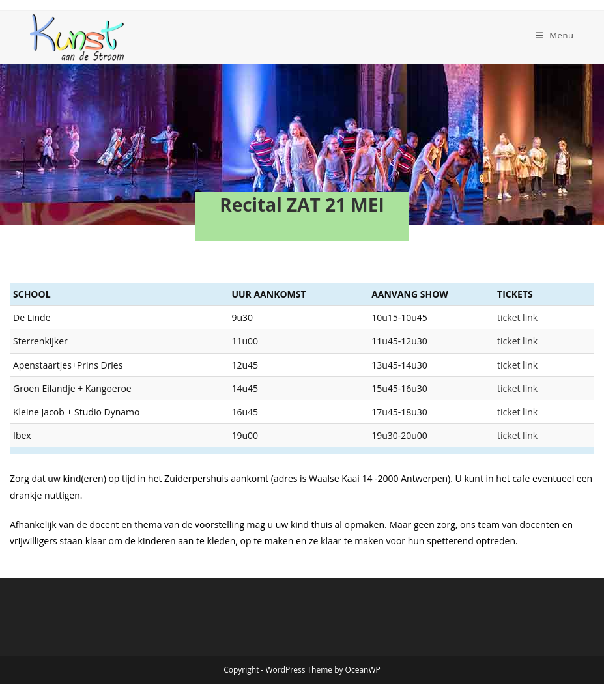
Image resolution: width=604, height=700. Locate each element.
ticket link (538, 317)
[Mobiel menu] (555, 35)
